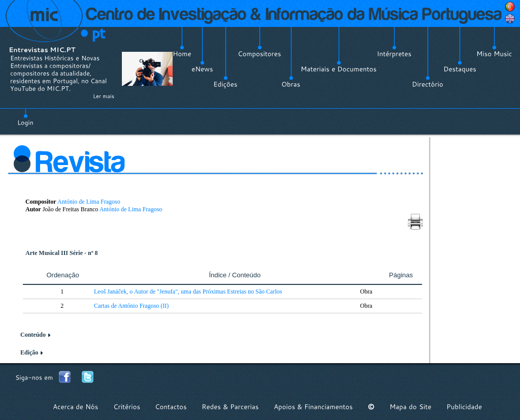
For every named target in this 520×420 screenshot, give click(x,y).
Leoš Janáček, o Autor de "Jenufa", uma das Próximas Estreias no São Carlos (188, 292)
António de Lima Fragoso (89, 202)
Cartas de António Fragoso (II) (131, 306)
